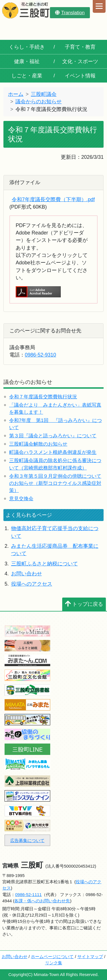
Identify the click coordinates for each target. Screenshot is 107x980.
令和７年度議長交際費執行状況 (43, 397)
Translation (70, 13)
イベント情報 (80, 76)
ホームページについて (52, 957)
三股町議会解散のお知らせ (38, 444)
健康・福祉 (27, 61)
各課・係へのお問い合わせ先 (42, 901)
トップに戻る (84, 604)
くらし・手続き (27, 47)
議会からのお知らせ (39, 102)
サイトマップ (90, 957)
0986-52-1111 (28, 894)
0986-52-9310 (41, 355)
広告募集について (27, 840)
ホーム (16, 94)
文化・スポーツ (80, 61)
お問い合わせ (27, 574)
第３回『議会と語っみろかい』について (53, 436)
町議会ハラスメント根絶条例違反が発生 (53, 452)
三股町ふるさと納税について (45, 564)
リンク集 (54, 963)
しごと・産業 (27, 76)
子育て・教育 (80, 47)
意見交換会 (21, 499)
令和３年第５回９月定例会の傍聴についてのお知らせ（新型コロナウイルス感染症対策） (55, 483)
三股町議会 (44, 94)
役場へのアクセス (32, 584)
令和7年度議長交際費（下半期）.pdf (53, 199)
